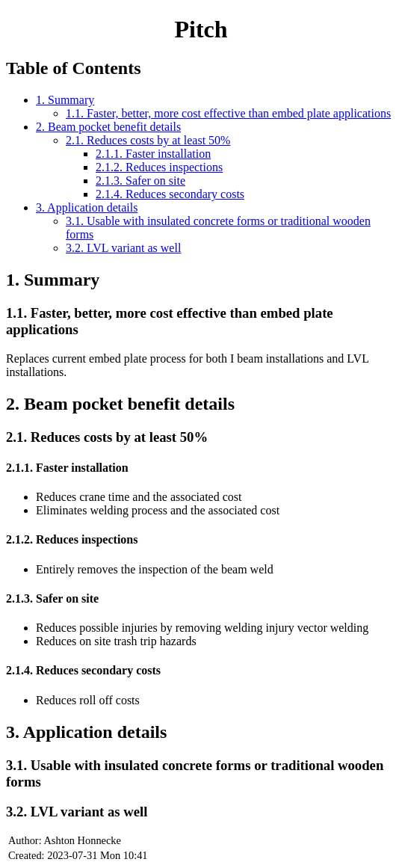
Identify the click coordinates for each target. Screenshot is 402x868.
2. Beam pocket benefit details (108, 127)
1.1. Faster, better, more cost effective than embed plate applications (228, 113)
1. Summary (65, 100)
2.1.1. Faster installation (153, 154)
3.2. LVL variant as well (123, 248)
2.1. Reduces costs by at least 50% (148, 140)
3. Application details (87, 207)
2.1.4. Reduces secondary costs (170, 194)
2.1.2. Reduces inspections (159, 167)
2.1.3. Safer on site (140, 181)
